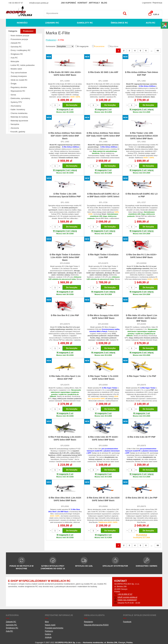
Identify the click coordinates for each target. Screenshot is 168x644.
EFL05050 (103, 506)
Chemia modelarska (19, 113)
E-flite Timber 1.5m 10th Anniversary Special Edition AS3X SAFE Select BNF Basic (142, 136)
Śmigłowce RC (119, 23)
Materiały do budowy (19, 117)
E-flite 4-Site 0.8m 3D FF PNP (142, 437)
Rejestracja (157, 3)
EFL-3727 (142, 202)
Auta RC (151, 23)
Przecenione (99, 46)
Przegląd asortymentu (54, 628)
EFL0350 (65, 506)
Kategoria (13, 31)
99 (158, 51)
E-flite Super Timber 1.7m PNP (142, 376)
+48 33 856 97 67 (16, 3)
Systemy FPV (16, 102)
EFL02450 (142, 324)
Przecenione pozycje (19, 39)
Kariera (48, 634)
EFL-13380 (103, 81)
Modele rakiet (16, 69)
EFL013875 (103, 263)
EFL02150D (103, 324)
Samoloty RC (85, 23)
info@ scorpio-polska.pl (127, 597)
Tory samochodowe (19, 73)
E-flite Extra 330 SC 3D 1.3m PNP (142, 498)
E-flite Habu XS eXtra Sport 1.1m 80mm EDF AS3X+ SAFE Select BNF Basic (142, 318)
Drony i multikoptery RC (21, 50)
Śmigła (14, 84)
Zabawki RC (52, 23)
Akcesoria (15, 128)
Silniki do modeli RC (19, 80)
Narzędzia (15, 124)
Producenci (28, 31)
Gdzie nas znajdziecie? (127, 600)
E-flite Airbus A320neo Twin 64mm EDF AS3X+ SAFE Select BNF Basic (65, 136)
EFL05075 (142, 506)
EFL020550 (142, 263)
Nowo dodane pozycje (20, 36)
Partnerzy (49, 631)
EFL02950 (103, 446)
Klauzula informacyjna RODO (96, 625)
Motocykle (15, 61)
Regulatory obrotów (19, 87)
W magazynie (83, 46)
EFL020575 (65, 324)
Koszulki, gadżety (18, 132)
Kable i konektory (18, 109)
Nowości (22, 23)
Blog (104, 3)
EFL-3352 (142, 142)
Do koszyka (72, 105)
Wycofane (114, 46)
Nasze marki (50, 625)
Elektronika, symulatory (20, 98)
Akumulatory (16, 106)
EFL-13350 (65, 81)
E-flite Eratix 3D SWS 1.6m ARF (103, 72)
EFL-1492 (142, 81)
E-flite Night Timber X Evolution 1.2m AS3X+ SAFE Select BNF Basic (65, 257)
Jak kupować (69, 3)
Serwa (13, 95)
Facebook (127, 622)
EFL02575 (142, 385)
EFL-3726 (103, 202)
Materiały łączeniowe (19, 121)
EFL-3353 (65, 202)
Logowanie (147, 3)
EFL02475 (65, 385)
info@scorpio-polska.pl (39, 3)
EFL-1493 (65, 142)
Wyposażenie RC (18, 91)
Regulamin (89, 622)
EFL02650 (65, 446)
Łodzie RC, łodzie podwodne (23, 65)
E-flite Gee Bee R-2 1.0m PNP (65, 315)
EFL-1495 (103, 142)
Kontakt (82, 3)
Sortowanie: (51, 46)
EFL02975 (142, 446)
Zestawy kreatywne (19, 76)
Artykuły (94, 3)
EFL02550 (103, 385)
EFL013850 (65, 263)
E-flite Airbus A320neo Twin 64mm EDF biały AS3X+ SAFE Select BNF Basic (103, 136)
